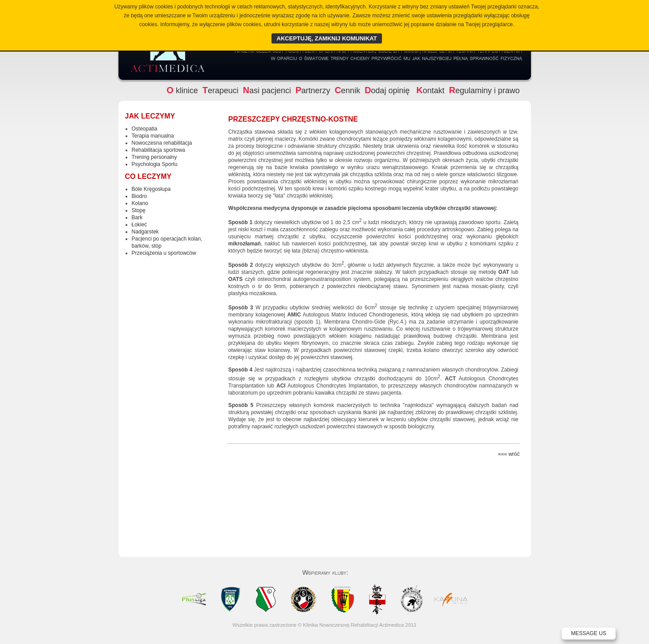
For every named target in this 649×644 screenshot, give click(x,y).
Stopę (139, 210)
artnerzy (313, 91)
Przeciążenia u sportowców (164, 253)
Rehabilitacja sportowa (159, 150)
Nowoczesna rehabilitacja (162, 143)
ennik (347, 91)
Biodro (140, 196)
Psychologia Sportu (155, 164)
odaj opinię (388, 91)
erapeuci (220, 91)
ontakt (430, 91)
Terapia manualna (153, 136)
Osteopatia (145, 129)
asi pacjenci (267, 91)
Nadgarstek (145, 232)
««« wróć (509, 454)
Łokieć (140, 225)
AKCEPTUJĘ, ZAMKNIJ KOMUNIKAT (327, 38)
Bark (137, 217)
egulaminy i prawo (484, 91)
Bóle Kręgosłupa (151, 189)
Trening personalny (154, 157)
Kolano (140, 203)
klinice (183, 91)
